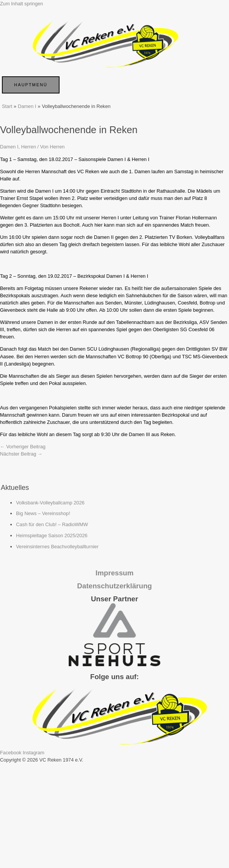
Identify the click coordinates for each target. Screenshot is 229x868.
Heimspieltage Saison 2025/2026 (52, 535)
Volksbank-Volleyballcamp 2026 (50, 503)
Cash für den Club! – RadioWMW (52, 524)
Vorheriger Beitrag (23, 447)
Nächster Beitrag (21, 454)
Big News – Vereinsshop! (43, 513)
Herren (28, 147)
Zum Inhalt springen (22, 4)
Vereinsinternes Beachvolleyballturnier (57, 547)
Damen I (9, 147)
